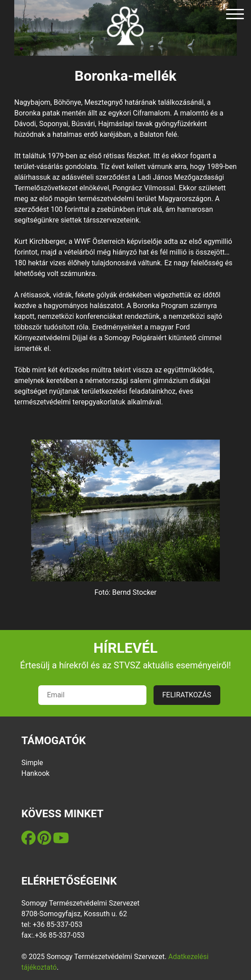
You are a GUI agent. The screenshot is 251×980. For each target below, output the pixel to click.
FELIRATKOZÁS (187, 695)
